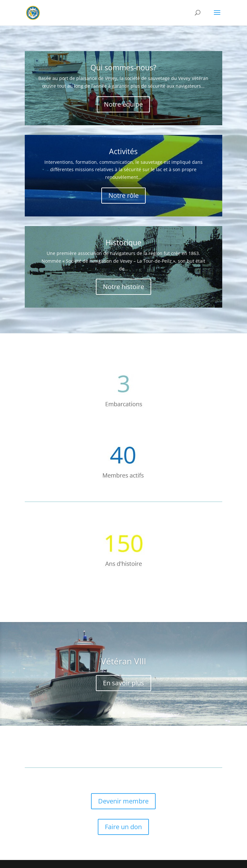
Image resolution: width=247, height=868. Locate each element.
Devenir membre (123, 801)
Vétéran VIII (123, 661)
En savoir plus (123, 683)
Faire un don (123, 827)
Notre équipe (123, 104)
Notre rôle (123, 195)
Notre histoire (123, 287)
